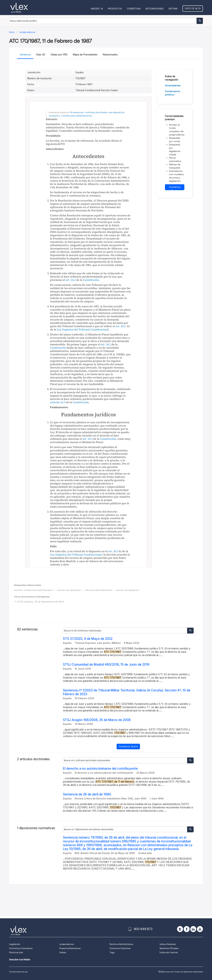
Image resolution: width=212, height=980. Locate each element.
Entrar (173, 9)
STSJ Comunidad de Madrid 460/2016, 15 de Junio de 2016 (106, 665)
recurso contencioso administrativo (34, 590)
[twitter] (180, 929)
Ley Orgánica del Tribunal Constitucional (83, 329)
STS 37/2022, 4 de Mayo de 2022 (88, 639)
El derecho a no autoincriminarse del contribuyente (100, 769)
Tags (112, 952)
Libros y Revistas (168, 944)
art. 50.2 (121, 326)
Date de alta (193, 8)
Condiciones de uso (18, 972)
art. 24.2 (71, 280)
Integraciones (155, 9)
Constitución (91, 280)
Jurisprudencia (66, 944)
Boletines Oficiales (169, 948)
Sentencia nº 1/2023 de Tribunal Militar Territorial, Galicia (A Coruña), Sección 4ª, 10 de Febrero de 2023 (127, 692)
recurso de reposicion (69, 590)
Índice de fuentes (169, 952)
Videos (63, 952)
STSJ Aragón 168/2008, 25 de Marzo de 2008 (97, 720)
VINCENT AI (97, 9)
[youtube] (200, 929)
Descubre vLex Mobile (20, 960)
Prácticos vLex (16, 952)
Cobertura (134, 9)
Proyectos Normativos (70, 948)
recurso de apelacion (127, 590)
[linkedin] (193, 929)
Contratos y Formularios (21, 948)
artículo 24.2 (58, 402)
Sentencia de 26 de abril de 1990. (87, 794)
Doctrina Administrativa (121, 944)
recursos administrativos (98, 590)
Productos (115, 9)
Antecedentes (173, 85)
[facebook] (187, 929)
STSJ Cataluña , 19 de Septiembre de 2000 (40, 602)
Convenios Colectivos (120, 948)
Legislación (15, 944)
